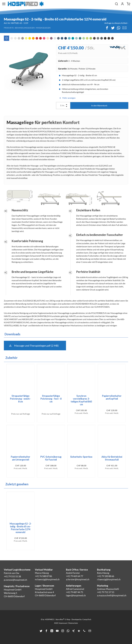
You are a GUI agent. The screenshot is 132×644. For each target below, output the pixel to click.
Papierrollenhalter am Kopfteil (112, 397)
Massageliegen (43, 28)
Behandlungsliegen (25, 28)
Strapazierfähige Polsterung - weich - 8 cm (20, 399)
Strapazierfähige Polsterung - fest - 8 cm (51, 399)
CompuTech (87, 619)
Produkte (9, 28)
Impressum (63, 623)
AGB (56, 623)
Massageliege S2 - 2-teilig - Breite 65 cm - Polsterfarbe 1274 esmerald (21, 528)
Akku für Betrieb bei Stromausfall (112, 458)
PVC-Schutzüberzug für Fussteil (51, 458)
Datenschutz (73, 623)
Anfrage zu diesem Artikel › (116, 23)
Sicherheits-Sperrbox (81, 457)
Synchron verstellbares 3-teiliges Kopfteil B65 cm (81, 400)
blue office (60, 619)
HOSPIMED (49, 619)
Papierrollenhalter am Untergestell (20, 458)
